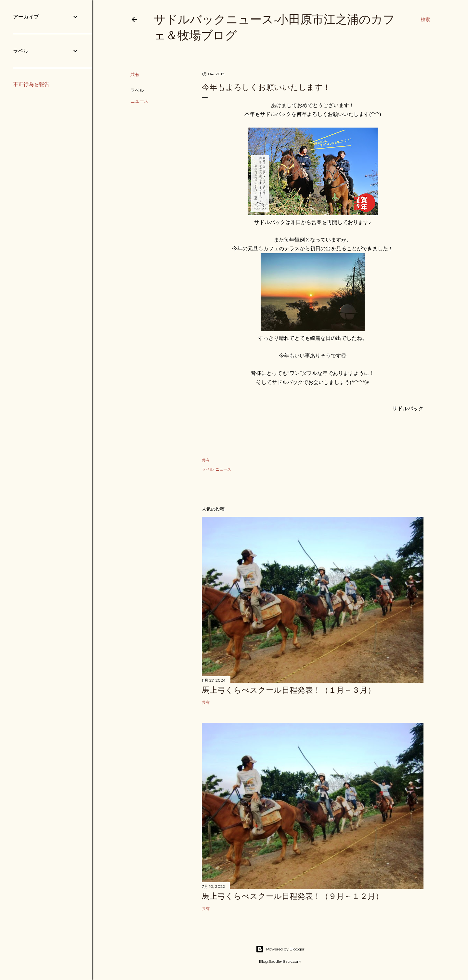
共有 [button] (135, 74)
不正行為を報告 (31, 84)
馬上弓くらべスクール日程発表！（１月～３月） (289, 690)
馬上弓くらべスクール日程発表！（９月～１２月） (292, 896)
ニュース (139, 101)
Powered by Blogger (280, 949)
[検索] (425, 19)
